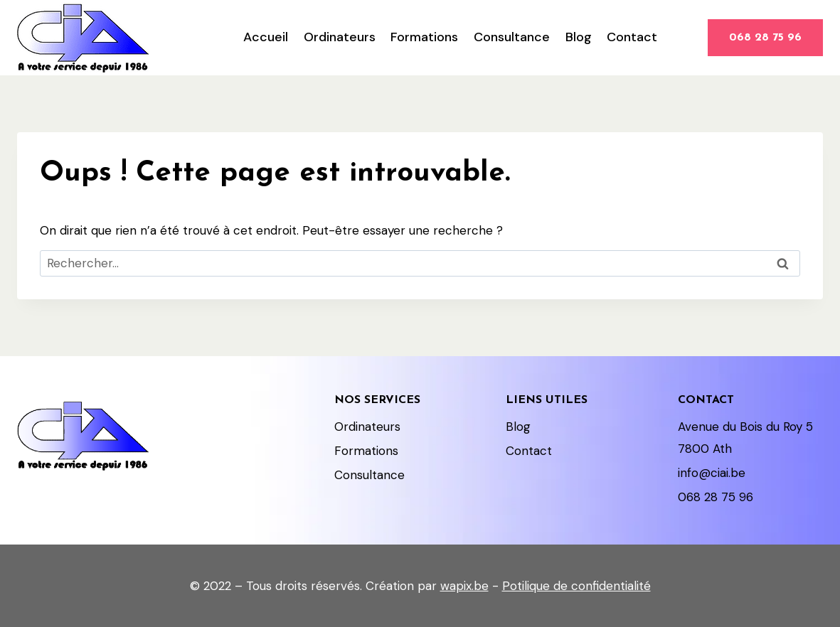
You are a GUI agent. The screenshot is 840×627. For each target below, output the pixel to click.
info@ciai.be (712, 473)
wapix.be (464, 586)
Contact (632, 37)
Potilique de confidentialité (576, 586)
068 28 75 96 (765, 38)
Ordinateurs (340, 37)
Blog (579, 37)
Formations (424, 37)
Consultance (512, 37)
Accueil (266, 37)
